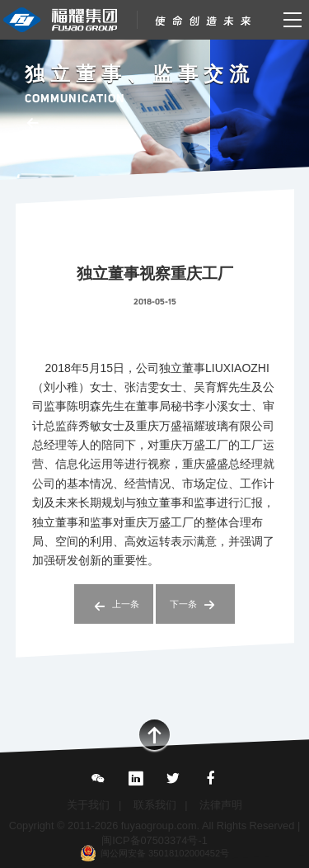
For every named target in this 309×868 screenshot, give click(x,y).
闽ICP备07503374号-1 (154, 840)
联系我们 (155, 805)
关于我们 (88, 805)
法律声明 (221, 805)
